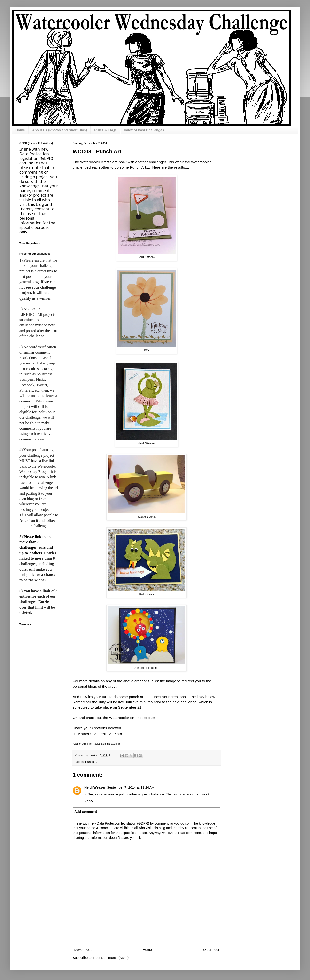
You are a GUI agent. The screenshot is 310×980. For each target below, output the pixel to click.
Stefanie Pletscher (147, 668)
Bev (146, 350)
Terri (102, 734)
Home (20, 130)
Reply (89, 801)
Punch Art (92, 762)
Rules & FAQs (105, 130)
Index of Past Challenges (144, 130)
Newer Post (83, 950)
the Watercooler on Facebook (127, 718)
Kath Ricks (147, 594)
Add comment (86, 812)
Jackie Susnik (146, 517)
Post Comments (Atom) (111, 958)
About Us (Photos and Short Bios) (60, 130)
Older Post (211, 950)
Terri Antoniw (147, 257)
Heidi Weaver (147, 443)
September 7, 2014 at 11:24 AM (131, 787)
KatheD (84, 734)
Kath (118, 734)
